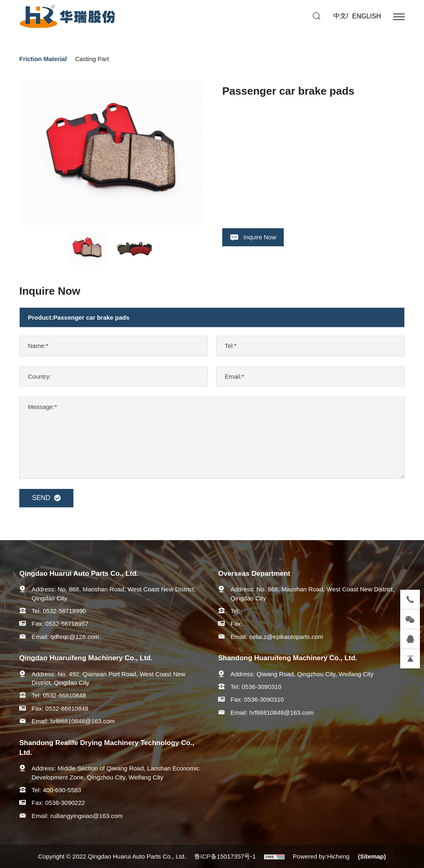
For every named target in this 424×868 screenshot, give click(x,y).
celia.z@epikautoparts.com (286, 637)
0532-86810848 (65, 695)
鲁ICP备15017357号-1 (225, 856)
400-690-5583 (62, 790)
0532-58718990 (65, 611)
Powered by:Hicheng (321, 856)
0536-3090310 (262, 687)
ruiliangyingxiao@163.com (87, 816)
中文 (340, 16)
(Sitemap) (372, 856)
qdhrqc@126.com (75, 637)
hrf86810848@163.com (83, 721)
